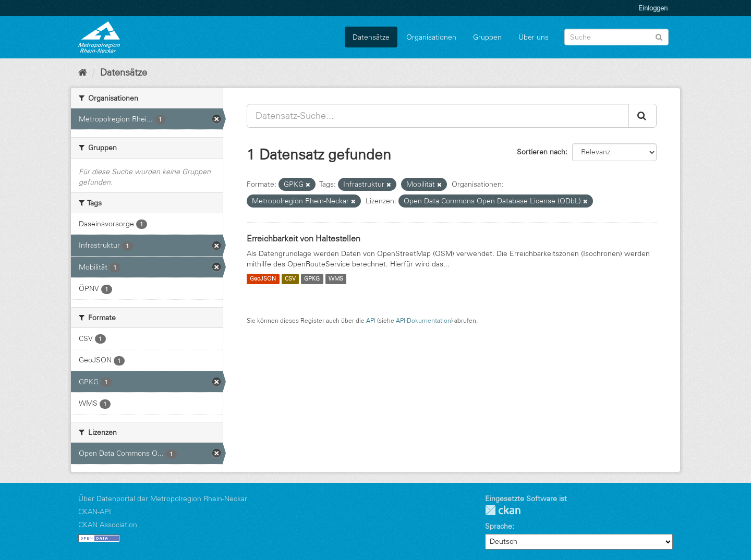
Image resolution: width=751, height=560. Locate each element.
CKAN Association (108, 525)
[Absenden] (659, 36)
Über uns (534, 37)
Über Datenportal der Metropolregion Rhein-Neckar (163, 498)
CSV (290, 279)
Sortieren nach (541, 152)
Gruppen (487, 37)
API (371, 320)
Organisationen (431, 37)
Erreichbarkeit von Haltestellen (304, 238)
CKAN (503, 510)
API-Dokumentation (423, 320)
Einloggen (653, 8)
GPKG (312, 279)
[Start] (83, 72)
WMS (336, 279)
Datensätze (371, 37)
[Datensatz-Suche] (616, 37)
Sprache (499, 526)
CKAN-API (95, 512)
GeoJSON (263, 279)
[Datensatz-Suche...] (438, 116)
